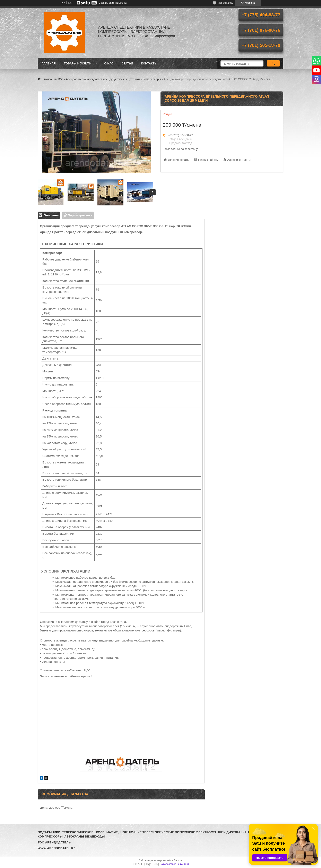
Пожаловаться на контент (174, 864)
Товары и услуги (78, 63)
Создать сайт (106, 3)
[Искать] (273, 63)
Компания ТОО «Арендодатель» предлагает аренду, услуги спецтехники (92, 79)
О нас (109, 63)
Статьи (127, 63)
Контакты (149, 63)
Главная (49, 63)
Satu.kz (178, 860)
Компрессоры (152, 79)
